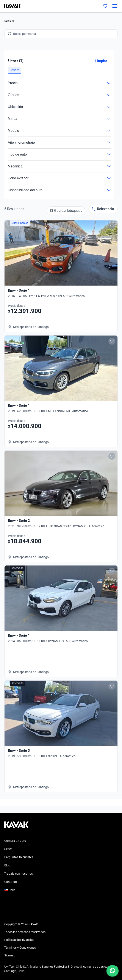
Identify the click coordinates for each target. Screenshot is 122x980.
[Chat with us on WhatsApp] (113, 971)
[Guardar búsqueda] (66, 211)
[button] (15, 70)
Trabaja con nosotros (19, 874)
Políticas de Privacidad (19, 940)
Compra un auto (15, 841)
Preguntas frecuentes (19, 857)
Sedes (8, 849)
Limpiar (101, 61)
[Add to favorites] (112, 226)
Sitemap (10, 955)
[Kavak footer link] (16, 827)
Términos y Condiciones (20, 948)
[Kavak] (10, 6)
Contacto (11, 882)
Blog (7, 865)
